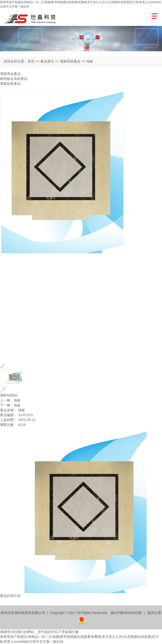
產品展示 (47, 61)
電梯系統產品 (10, 74)
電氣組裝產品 (10, 84)
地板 (17, 400)
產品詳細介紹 (10, 596)
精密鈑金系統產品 (14, 79)
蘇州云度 (154, 613)
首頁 (31, 61)
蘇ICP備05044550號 (126, 613)
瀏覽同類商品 (9, 395)
